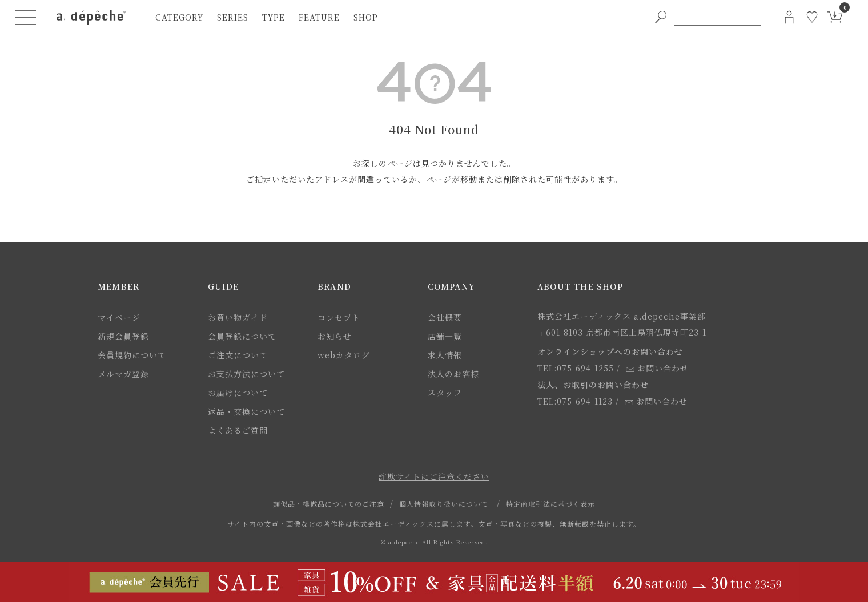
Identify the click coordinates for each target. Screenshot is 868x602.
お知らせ (335, 336)
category (179, 17)
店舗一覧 (445, 336)
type (274, 17)
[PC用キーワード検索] (717, 17)
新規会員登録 (123, 336)
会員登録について (242, 336)
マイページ (119, 317)
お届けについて (238, 393)
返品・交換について (246, 411)
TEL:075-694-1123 (575, 401)
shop (366, 17)
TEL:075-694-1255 (576, 368)
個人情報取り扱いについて (444, 504)
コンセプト (339, 317)
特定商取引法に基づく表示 (550, 504)
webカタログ (344, 355)
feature (319, 17)
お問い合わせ (657, 368)
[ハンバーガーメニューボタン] (26, 17)
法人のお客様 (453, 374)
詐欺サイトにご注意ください (434, 476)
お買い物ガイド (238, 317)
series (233, 17)
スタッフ (445, 393)
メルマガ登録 (123, 374)
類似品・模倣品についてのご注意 (329, 504)
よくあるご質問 (238, 430)
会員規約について (132, 355)
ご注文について (238, 355)
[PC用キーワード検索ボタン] (661, 17)
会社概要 (445, 317)
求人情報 (445, 355)
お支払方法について (246, 374)
